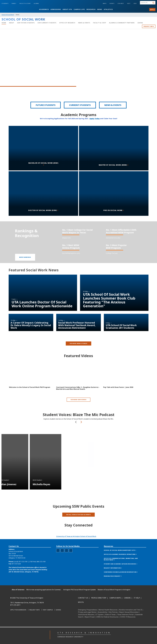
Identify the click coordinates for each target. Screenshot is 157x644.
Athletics (108, 9)
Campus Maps (115, 598)
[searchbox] (146, 3)
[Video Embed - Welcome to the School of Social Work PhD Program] (31, 380)
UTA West (121, 3)
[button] (25, 266)
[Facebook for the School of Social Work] (58, 560)
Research (91, 9)
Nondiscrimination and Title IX (131, 610)
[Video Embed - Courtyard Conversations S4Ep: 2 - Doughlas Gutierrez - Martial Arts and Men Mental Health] (78, 380)
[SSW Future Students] (26, 23)
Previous (76, 440)
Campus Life (79, 9)
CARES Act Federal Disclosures (107, 617)
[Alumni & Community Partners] (122, 23)
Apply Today (95, 121)
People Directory (99, 598)
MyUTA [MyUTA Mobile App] (81, 602)
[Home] (4, 23)
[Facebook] (12, 619)
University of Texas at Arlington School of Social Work (76, 536)
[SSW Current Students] (47, 23)
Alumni (36, 3)
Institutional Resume (86, 614)
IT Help (137, 598)
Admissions (56, 9)
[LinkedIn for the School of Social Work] (66, 560)
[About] (12, 23)
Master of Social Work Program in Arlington (114, 590)
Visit (129, 3)
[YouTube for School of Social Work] (71, 560)
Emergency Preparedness (88, 610)
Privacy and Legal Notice (87, 612)
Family (14, 3)
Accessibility (103, 612)
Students (5, 3)
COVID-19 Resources (128, 617)
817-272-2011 (15, 605)
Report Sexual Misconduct (129, 612)
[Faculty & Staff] (100, 23)
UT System (99, 614)
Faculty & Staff (25, 3)
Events (112, 3)
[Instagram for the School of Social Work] (62, 560)
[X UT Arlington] (26, 619)
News (100, 9)
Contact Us (83, 598)
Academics (44, 9)
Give (135, 3)
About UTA (67, 9)
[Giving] (140, 23)
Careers (127, 598)
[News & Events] (84, 23)
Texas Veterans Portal (125, 614)
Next (81, 440)
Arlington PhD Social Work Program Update (79, 590)
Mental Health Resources (108, 610)
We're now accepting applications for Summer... (44, 590)
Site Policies (113, 612)
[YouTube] (30, 619)
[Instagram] (21, 619)
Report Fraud (90, 617)
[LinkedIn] (17, 619)
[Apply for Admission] (18, 610)
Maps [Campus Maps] (105, 3)
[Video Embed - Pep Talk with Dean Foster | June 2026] (126, 380)
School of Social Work (8, 15)
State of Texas (110, 614)
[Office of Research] (67, 23)
